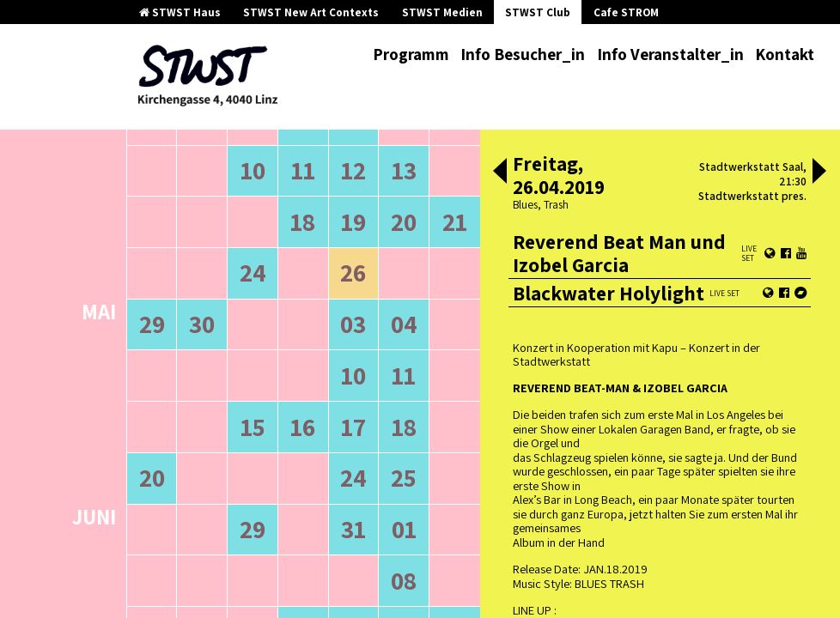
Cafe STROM (626, 12)
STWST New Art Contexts (311, 12)
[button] (500, 173)
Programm (411, 54)
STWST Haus (180, 12)
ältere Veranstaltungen (214, 131)
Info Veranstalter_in (670, 54)
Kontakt (785, 54)
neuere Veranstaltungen (380, 131)
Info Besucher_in (523, 54)
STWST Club (538, 12)
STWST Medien (442, 12)
